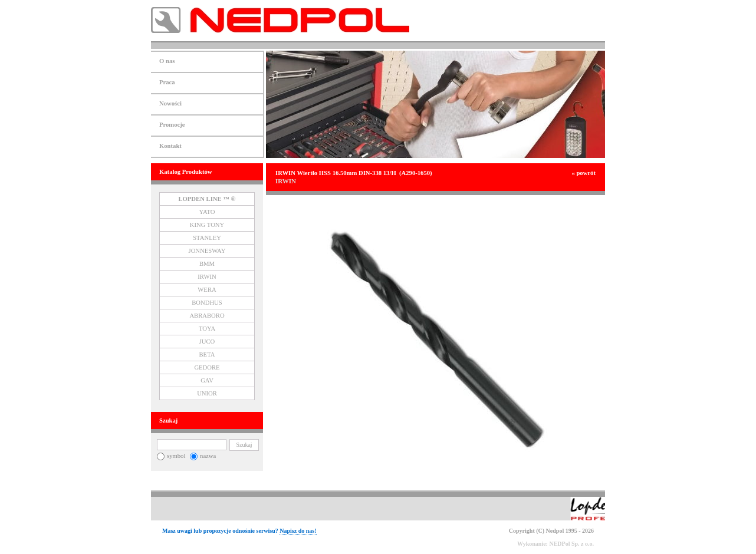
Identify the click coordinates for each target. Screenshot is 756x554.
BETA (207, 355)
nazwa (203, 456)
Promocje (172, 125)
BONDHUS (207, 303)
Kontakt (170, 146)
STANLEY (207, 238)
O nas (167, 61)
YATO (207, 212)
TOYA (207, 329)
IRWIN (207, 277)
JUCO (207, 342)
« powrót (584, 173)
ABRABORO (207, 316)
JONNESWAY (207, 251)
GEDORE (207, 367)
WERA (207, 290)
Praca (167, 82)
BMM (207, 264)
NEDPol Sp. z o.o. (571, 544)
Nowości (170, 103)
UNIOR (207, 393)
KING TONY (207, 225)
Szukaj (244, 445)
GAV (207, 380)
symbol (171, 456)
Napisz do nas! (298, 531)
